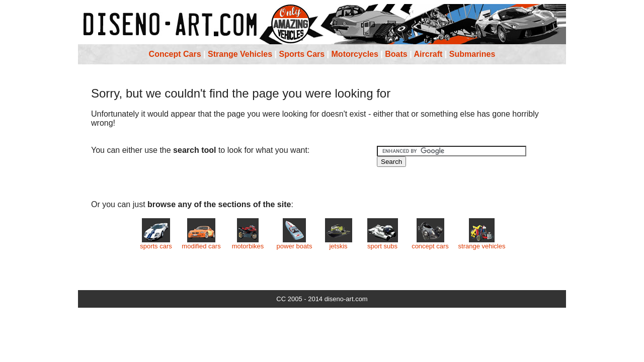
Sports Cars (302, 54)
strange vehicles (482, 243)
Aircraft (428, 54)
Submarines (472, 54)
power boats (295, 243)
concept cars (430, 243)
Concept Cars (175, 54)
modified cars (201, 243)
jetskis (339, 243)
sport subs (383, 243)
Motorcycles (355, 54)
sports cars (156, 243)
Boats (396, 54)
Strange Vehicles (240, 54)
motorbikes (248, 243)
